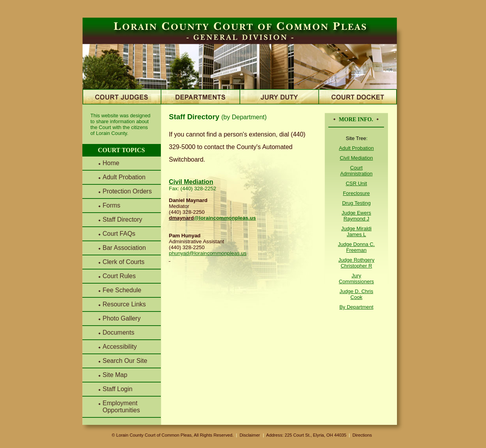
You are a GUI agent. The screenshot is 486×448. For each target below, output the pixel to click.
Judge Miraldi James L (356, 231)
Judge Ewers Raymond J (356, 216)
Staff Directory (123, 219)
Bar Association (124, 248)
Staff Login (118, 389)
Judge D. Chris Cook (357, 294)
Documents (119, 332)
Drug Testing (356, 203)
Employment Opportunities (121, 407)
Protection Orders (127, 191)
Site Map (115, 375)
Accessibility (120, 347)
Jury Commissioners (357, 279)
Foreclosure (356, 193)
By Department (356, 307)
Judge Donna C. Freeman (357, 247)
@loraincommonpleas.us (225, 218)
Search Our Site (125, 361)
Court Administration (356, 171)
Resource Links (124, 304)
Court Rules (119, 276)
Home (111, 163)
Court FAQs (119, 234)
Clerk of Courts (124, 262)
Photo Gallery (122, 318)
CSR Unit (356, 183)
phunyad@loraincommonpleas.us (208, 253)
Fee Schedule (122, 290)
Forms (112, 205)
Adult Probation (124, 177)
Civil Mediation (356, 158)
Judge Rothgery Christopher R (357, 263)
